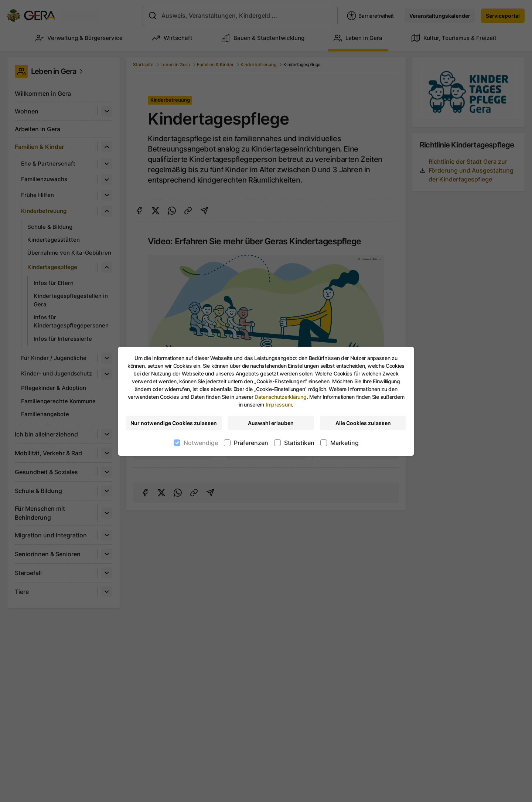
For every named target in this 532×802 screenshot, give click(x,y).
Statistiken (299, 443)
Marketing (345, 443)
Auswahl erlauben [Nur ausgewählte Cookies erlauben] (271, 423)
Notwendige (201, 443)
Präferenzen (251, 443)
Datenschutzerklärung (280, 397)
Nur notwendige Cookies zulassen (174, 423)
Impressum (279, 405)
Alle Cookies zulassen (363, 423)
